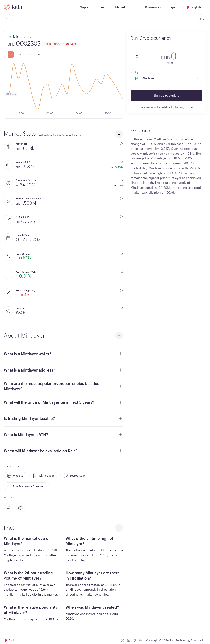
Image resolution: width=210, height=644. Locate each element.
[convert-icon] (136, 57)
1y (38, 54)
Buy (136, 72)
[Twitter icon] (123, 640)
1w (20, 54)
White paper (43, 476)
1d (11, 54)
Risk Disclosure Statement (26, 486)
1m (29, 54)
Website (15, 476)
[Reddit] (20, 508)
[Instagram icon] (141, 640)
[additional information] (121, 144)
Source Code (75, 476)
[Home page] (13, 7)
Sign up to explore (166, 95)
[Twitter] (8, 508)
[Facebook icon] (135, 640)
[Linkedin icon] (129, 640)
